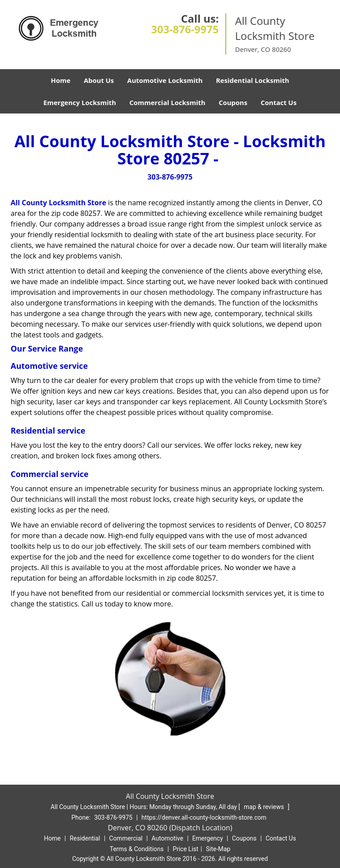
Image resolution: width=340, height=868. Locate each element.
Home (61, 80)
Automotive (167, 838)
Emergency (207, 838)
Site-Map (218, 849)
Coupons (233, 102)
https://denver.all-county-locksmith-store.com (204, 817)
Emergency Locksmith (80, 102)
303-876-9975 (185, 29)
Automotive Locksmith (165, 80)
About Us (99, 80)
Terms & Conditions (137, 849)
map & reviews (265, 807)
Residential (85, 838)
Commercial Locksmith (167, 102)
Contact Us (279, 102)
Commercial (126, 838)
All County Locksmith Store (58, 203)
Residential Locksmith (253, 80)
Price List (185, 849)
